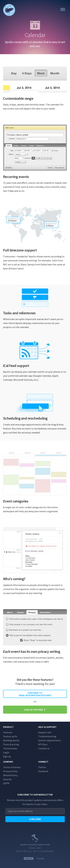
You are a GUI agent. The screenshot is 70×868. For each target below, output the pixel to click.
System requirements (50, 740)
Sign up (7, 756)
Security (7, 779)
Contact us (44, 748)
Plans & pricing (11, 744)
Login (6, 752)
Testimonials (10, 748)
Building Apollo (11, 740)
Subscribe (35, 819)
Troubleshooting (47, 736)
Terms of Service (12, 767)
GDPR (6, 783)
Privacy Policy (10, 771)
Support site (45, 732)
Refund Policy (10, 775)
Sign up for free (35, 710)
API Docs (43, 744)
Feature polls (10, 736)
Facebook (43, 771)
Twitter (42, 767)
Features (8, 732)
